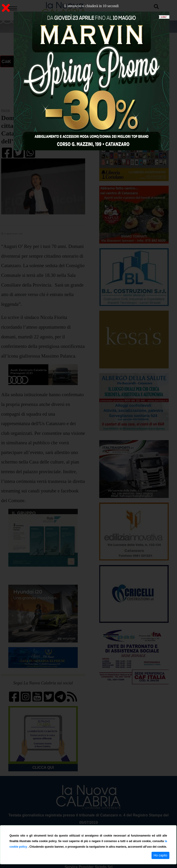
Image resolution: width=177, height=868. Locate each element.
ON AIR (43, 62)
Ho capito (160, 855)
